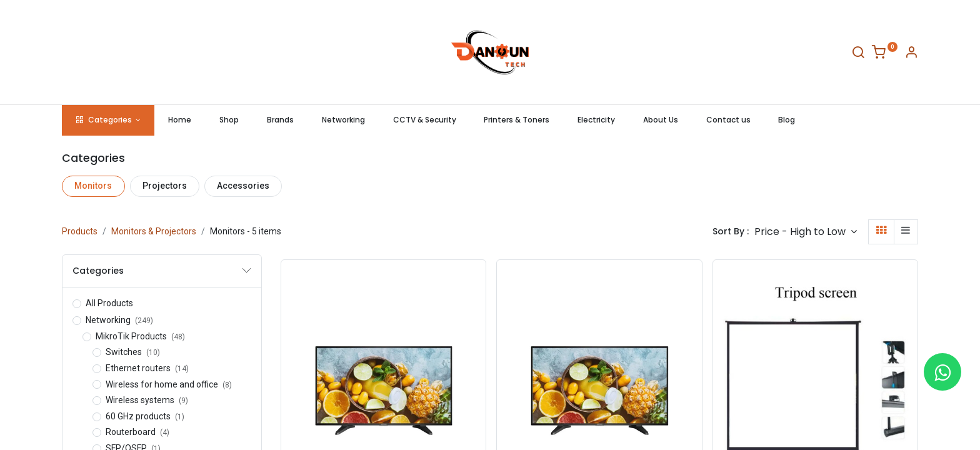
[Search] (858, 54)
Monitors (93, 186)
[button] (806, 232)
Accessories (243, 186)
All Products (109, 303)
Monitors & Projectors (154, 231)
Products (80, 231)
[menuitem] (180, 120)
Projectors (165, 186)
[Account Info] (911, 54)
